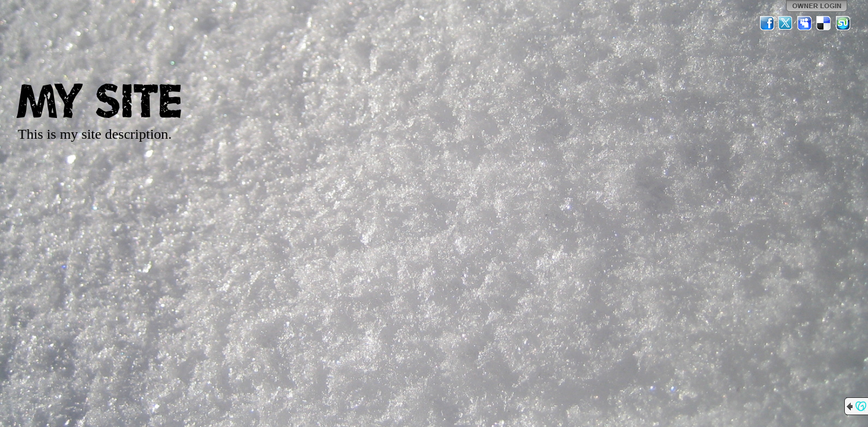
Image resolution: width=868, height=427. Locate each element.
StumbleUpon (843, 23)
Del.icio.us (824, 23)
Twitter (786, 23)
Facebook (767, 23)
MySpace (805, 23)
